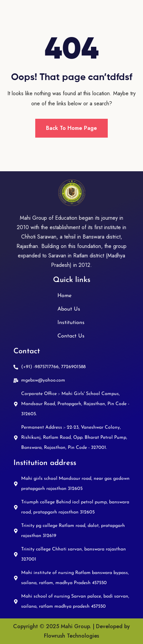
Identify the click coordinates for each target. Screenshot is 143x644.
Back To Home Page (71, 128)
